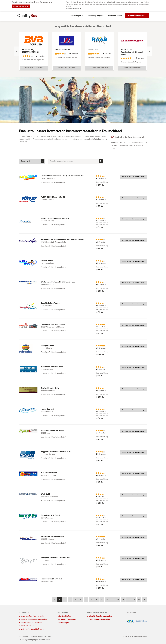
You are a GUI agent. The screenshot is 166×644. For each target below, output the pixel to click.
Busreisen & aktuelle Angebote (33, 60)
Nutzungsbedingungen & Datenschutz (35, 640)
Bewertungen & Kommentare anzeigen (134, 177)
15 (134, 600)
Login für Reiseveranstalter (99, 619)
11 (112, 600)
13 (123, 600)
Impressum (23, 636)
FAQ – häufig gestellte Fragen (32, 629)
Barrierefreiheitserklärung (41, 636)
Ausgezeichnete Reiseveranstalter (34, 619)
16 (139, 600)
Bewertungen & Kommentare (34, 68)
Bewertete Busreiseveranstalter (33, 616)
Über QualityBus (64, 616)
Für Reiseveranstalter (137, 16)
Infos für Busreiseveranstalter (100, 616)
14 (128, 600)
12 (118, 600)
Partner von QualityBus (67, 619)
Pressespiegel (63, 623)
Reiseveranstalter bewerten (31, 623)
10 (107, 600)
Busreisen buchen (115, 16)
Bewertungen (77, 16)
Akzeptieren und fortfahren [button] (21, 6)
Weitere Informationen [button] (73, 9)
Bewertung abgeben (96, 16)
